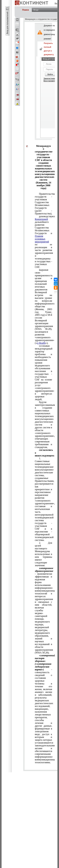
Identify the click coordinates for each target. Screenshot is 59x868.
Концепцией (41, 219)
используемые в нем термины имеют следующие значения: (43, 554)
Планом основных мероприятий (42, 239)
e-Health (41, 343)
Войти (50, 74)
